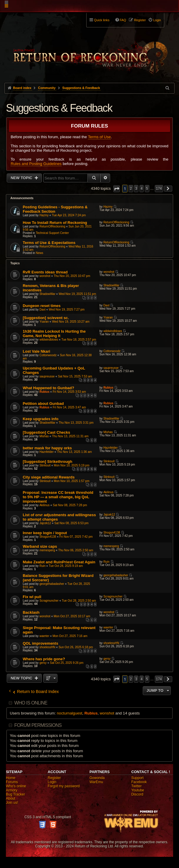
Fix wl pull (32, 597)
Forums (12, 782)
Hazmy (44, 215)
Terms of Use (100, 137)
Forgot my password (64, 786)
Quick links (102, 20)
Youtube (138, 790)
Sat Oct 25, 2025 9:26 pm (67, 663)
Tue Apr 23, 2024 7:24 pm (69, 215)
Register (54, 778)
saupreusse (47, 376)
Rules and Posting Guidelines (36, 164)
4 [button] (142, 189)
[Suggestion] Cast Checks (46, 432)
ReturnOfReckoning (52, 226)
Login (52, 782)
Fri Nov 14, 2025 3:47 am (69, 407)
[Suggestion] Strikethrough (47, 462)
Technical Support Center (52, 233)
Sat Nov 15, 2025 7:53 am (75, 376)
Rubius (44, 392)
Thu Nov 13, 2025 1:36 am (74, 452)
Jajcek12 (45, 523)
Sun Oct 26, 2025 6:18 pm (76, 647)
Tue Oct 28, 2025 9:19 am (66, 566)
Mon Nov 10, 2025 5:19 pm (72, 465)
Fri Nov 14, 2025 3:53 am (69, 392)
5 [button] (147, 189)
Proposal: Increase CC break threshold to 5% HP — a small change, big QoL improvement (58, 497)
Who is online (31, 703)
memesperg (47, 550)
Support (137, 778)
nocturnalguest (70, 713)
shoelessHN (47, 647)
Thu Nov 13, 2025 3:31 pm (76, 423)
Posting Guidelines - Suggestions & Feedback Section (55, 209)
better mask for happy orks (47, 448)
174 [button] (159, 189)
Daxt (43, 310)
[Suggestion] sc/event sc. (46, 318)
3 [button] (136, 189)
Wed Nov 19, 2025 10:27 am (71, 322)
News (40, 253)
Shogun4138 (48, 537)
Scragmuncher (49, 601)
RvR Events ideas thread (45, 272)
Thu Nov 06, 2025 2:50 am (76, 550)
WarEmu (96, 782)
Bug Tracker (15, 794)
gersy (43, 663)
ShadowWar (47, 294)
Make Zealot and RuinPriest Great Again (59, 562)
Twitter (136, 786)
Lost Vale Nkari (36, 351)
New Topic (22, 178)
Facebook (139, 782)
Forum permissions (38, 725)
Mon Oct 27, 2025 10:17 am (72, 616)
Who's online (16, 786)
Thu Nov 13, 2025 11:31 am (70, 436)
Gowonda (97, 778)
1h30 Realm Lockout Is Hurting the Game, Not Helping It (54, 334)
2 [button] (131, 189)
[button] (117, 189)
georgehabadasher (52, 584)
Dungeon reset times (42, 306)
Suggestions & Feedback (59, 108)
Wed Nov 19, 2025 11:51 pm (77, 294)
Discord (137, 794)
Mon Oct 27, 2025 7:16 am (70, 636)
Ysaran (44, 322)
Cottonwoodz (48, 355)
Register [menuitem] (140, 20)
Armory (12, 790)
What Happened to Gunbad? (48, 388)
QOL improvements (40, 643)
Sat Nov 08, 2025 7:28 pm (70, 505)
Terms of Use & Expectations (49, 243)
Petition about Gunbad (43, 404)
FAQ (123, 20)
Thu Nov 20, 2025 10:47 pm (72, 276)
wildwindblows (49, 340)
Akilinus (44, 505)
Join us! (12, 803)
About (10, 798)
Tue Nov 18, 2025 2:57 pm (79, 340)
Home (11, 778)
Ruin (43, 566)
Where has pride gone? (44, 659)
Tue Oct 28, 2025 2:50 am (79, 601)
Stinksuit (45, 465)
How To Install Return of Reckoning (55, 223)
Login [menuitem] (157, 20)
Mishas (44, 436)
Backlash (31, 612)
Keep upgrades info (40, 419)
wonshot (45, 276)
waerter (44, 636)
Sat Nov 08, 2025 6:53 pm (72, 523)
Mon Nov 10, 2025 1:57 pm (72, 481)
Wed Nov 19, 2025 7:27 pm (67, 310)
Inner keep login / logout (45, 533)
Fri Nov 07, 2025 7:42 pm (76, 537)
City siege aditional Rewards (49, 477)
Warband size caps (40, 546)
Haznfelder (47, 452)
